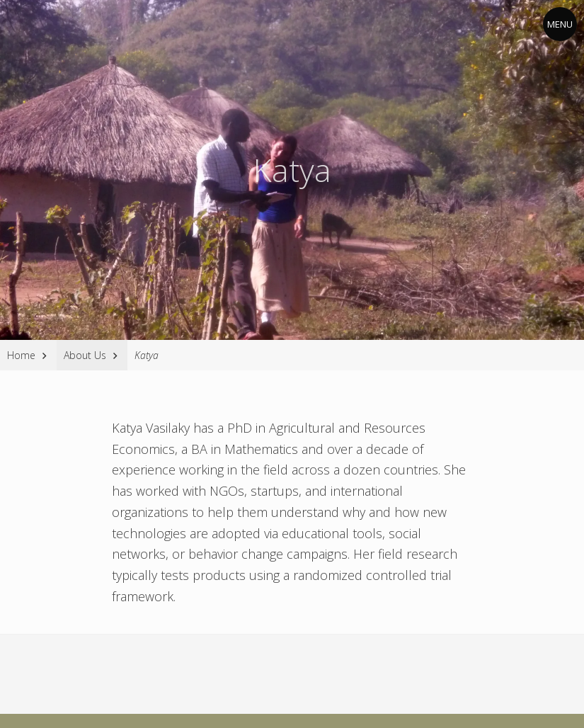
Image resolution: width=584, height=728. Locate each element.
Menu (560, 24)
